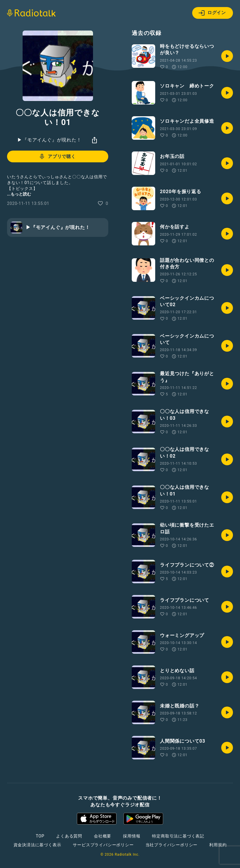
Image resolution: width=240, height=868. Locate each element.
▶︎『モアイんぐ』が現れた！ (49, 140)
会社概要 (103, 836)
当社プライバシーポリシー (172, 845)
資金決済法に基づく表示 (37, 845)
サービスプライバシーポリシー (103, 845)
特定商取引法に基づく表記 (178, 836)
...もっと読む (19, 194)
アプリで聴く (57, 156)
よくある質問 (69, 836)
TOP (40, 836)
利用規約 (218, 845)
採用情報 (132, 836)
